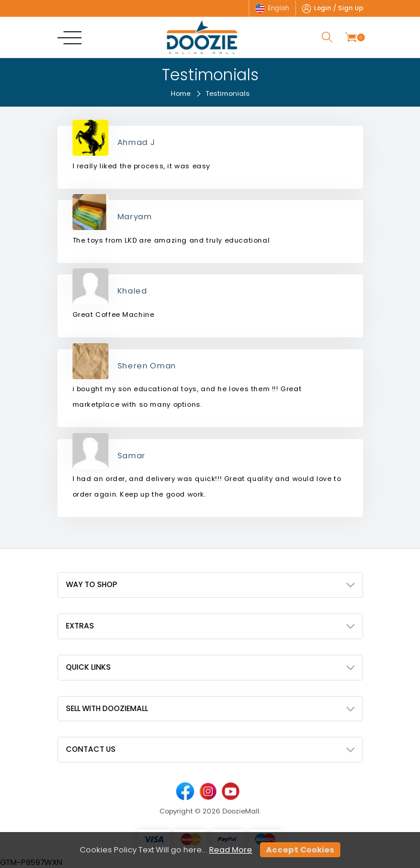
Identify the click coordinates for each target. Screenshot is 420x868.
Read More (231, 850)
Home (181, 93)
